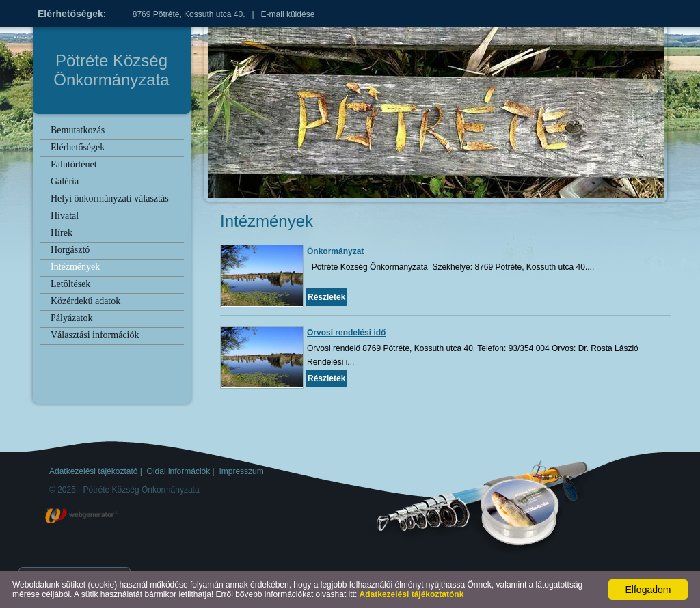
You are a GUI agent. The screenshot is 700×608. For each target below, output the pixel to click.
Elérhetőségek (78, 147)
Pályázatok (71, 318)
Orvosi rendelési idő (346, 333)
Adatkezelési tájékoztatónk (412, 594)
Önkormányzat (335, 251)
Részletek (326, 297)
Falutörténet (74, 164)
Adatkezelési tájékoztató (93, 471)
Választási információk (95, 335)
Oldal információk (179, 471)
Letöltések (70, 284)
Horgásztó (70, 250)
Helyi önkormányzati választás (110, 198)
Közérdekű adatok (85, 301)
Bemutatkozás (78, 130)
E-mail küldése (288, 14)
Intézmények (75, 267)
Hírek (62, 233)
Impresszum (241, 471)
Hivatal (65, 216)
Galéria (65, 181)
